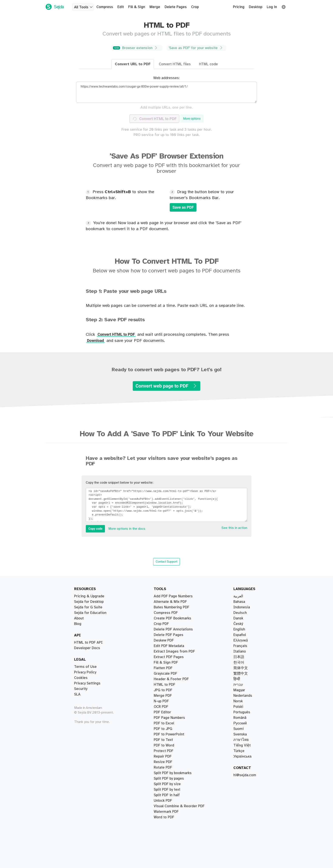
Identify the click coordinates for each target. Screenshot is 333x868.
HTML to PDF (164, 767)
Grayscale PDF (165, 779)
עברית (238, 685)
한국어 (239, 663)
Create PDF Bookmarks (172, 806)
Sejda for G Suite (88, 607)
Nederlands (243, 696)
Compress (105, 7)
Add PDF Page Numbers (173, 812)
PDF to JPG (163, 707)
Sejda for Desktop (89, 602)
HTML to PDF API (88, 643)
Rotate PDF (163, 745)
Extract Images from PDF (174, 784)
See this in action (234, 528)
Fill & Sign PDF (166, 685)
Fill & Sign (137, 7)
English (239, 629)
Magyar (239, 690)
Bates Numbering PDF (171, 646)
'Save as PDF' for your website (196, 48)
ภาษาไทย (241, 740)
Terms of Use (85, 667)
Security (81, 689)
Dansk (238, 618)
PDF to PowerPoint (169, 801)
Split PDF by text (167, 624)
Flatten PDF (163, 790)
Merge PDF (163, 640)
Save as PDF (183, 207)
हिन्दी (237, 679)
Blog (78, 624)
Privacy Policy (85, 672)
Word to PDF (164, 729)
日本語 (239, 657)
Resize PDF (163, 762)
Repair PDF (163, 657)
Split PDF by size (167, 618)
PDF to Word (164, 723)
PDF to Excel (164, 734)
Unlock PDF (163, 751)
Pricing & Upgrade (89, 596)
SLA (77, 694)
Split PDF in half (167, 607)
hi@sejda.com (245, 775)
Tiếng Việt (242, 745)
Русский (240, 723)
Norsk (238, 701)
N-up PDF (161, 756)
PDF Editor (162, 679)
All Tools (84, 7)
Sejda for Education (90, 613)
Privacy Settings (87, 683)
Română (240, 718)
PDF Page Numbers (169, 701)
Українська (242, 756)
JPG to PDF (163, 712)
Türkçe (239, 751)
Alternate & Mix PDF (170, 629)
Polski (238, 707)
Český (238, 624)
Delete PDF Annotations (173, 817)
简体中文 (241, 668)
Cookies (81, 678)
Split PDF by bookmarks (173, 602)
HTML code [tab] (208, 64)
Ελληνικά (241, 640)
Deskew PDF (164, 674)
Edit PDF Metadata (169, 795)
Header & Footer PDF (171, 696)
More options (192, 119)
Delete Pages (176, 7)
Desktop (256, 7)
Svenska (240, 734)
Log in (272, 7)
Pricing (239, 7)
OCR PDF (161, 773)
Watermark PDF (166, 718)
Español (240, 635)
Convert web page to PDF (166, 386)
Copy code (95, 529)
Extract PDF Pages (169, 596)
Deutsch (240, 613)
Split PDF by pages (169, 613)
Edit (121, 7)
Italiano (240, 651)
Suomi (238, 729)
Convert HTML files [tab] (175, 64)
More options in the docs (127, 529)
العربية (238, 596)
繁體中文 (241, 674)
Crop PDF (161, 663)
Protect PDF (164, 740)
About (79, 618)
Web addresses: (166, 78)
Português (242, 712)
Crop (195, 7)
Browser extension (136, 48)
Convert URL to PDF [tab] (133, 64)
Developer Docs (87, 648)
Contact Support (166, 562)
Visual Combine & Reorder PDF (179, 635)
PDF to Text (163, 690)
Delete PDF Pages (169, 668)
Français (240, 646)
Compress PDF (166, 651)
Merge (155, 7)
